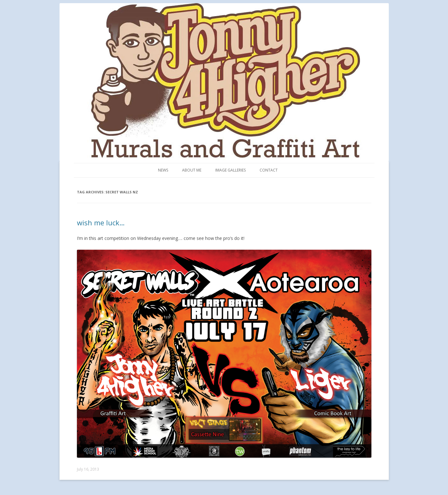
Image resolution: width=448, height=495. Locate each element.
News (163, 170)
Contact (269, 170)
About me (192, 170)
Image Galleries (230, 170)
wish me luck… (101, 222)
